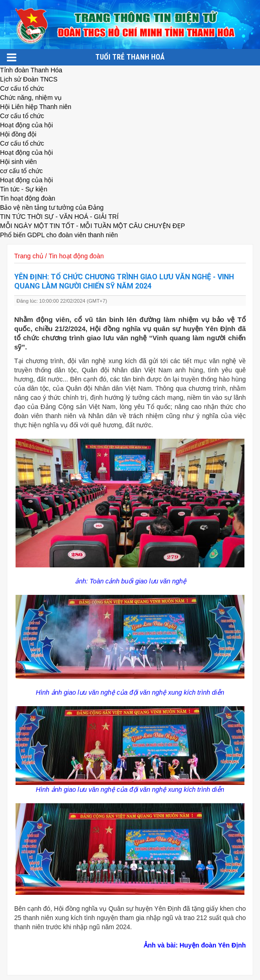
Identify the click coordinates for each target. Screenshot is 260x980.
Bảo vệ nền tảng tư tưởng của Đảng (52, 207)
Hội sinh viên (18, 162)
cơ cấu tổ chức (21, 171)
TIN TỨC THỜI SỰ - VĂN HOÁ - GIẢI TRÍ (59, 217)
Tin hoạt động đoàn (28, 198)
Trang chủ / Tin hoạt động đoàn (59, 256)
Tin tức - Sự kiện (24, 189)
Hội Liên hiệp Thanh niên (36, 107)
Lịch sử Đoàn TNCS (29, 79)
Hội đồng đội (18, 134)
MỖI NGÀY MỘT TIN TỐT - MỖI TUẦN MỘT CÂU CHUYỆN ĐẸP (92, 226)
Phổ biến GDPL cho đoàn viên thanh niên (59, 235)
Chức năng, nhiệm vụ (31, 98)
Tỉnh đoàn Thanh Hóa (31, 70)
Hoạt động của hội (27, 125)
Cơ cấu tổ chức (22, 88)
